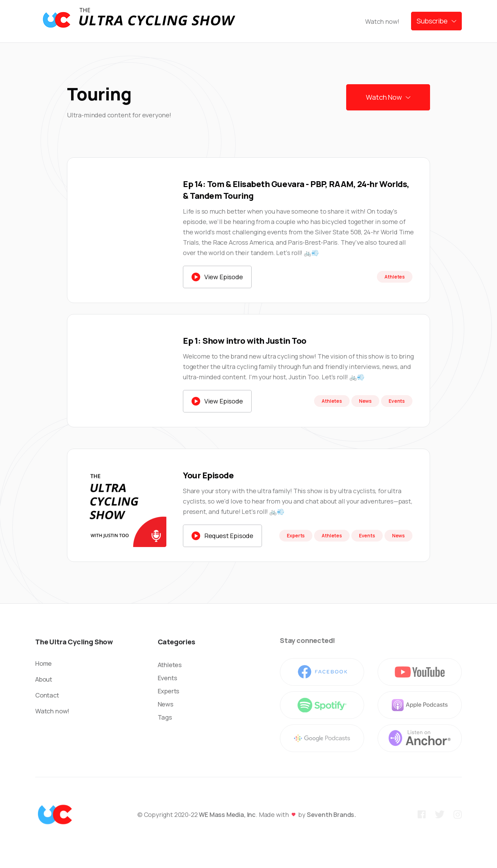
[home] (139, 21)
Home (43, 663)
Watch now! (382, 21)
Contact (47, 695)
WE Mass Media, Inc (227, 815)
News (165, 704)
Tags (165, 717)
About (44, 679)
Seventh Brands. (332, 815)
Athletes (170, 665)
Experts (169, 691)
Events (167, 678)
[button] (436, 21)
